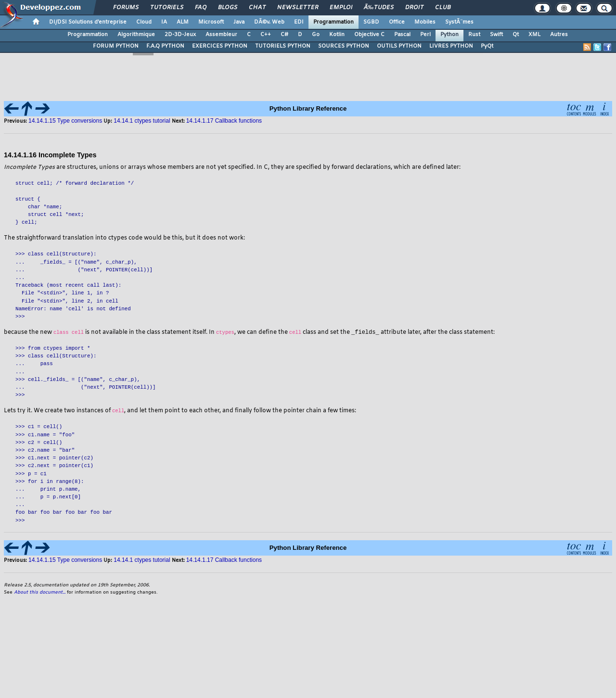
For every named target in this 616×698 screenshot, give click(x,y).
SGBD (371, 22)
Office (397, 22)
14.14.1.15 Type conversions (65, 121)
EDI (299, 22)
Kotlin (337, 35)
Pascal (402, 35)
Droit (414, 8)
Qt (516, 35)
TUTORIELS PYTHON (283, 46)
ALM (183, 22)
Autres (559, 35)
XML (534, 35)
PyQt (487, 46)
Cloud (144, 22)
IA (164, 22)
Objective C (369, 35)
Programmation (334, 22)
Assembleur (221, 35)
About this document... (40, 593)
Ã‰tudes (379, 8)
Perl (425, 35)
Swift (496, 35)
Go (316, 35)
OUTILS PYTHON (399, 46)
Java (239, 22)
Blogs (228, 8)
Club (443, 8)
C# (284, 35)
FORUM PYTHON (116, 46)
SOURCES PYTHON (344, 46)
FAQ (201, 8)
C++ (266, 35)
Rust (474, 35)
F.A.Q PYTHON (165, 46)
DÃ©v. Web (269, 22)
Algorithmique (136, 35)
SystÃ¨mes (459, 22)
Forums (126, 8)
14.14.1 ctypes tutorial (142, 560)
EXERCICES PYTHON (220, 46)
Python (449, 35)
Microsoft (211, 22)
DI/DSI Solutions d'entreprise (88, 22)
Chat (257, 8)
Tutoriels (167, 8)
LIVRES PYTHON (451, 46)
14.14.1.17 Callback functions (224, 560)
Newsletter (298, 8)
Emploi (341, 8)
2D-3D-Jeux (180, 35)
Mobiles (425, 22)
